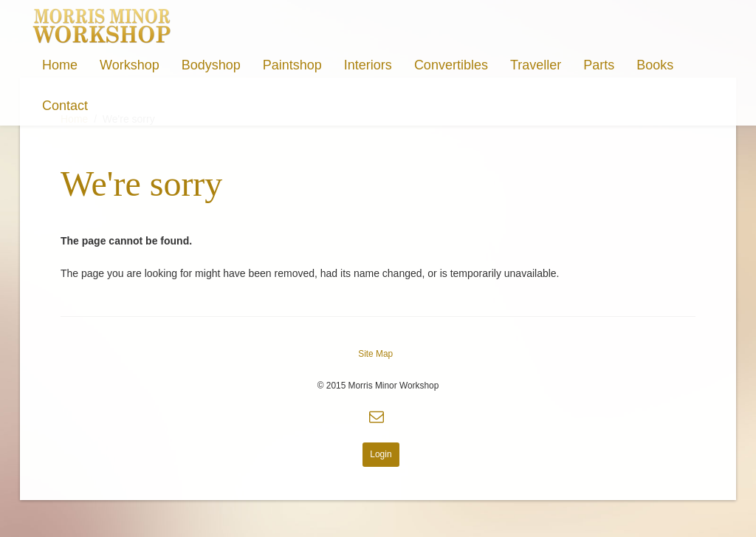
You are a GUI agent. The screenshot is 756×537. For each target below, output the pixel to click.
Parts (599, 65)
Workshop (130, 65)
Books (655, 65)
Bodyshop (211, 65)
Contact (65, 106)
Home (60, 65)
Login (381, 454)
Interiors (368, 65)
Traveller (536, 65)
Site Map (375, 354)
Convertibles (451, 65)
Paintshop (292, 65)
